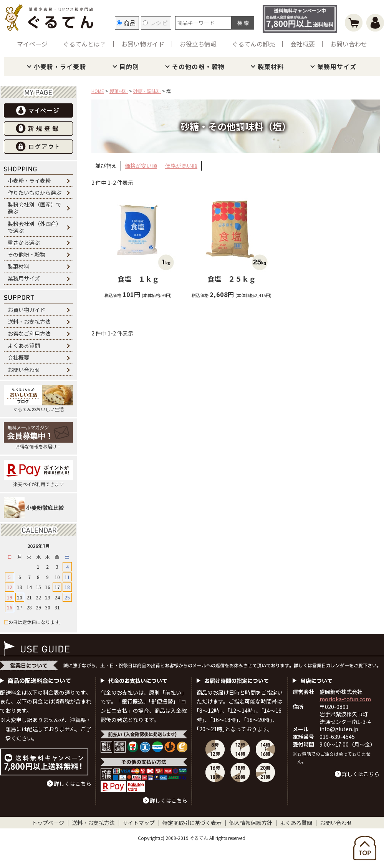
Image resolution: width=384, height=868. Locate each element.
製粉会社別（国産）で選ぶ (35, 208)
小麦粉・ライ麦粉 (60, 66)
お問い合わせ (349, 44)
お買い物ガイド (143, 44)
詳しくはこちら (73, 783)
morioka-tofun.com (345, 699)
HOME (98, 91)
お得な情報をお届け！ (38, 436)
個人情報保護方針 (251, 823)
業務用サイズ (337, 66)
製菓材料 (271, 66)
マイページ (32, 44)
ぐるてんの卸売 (253, 44)
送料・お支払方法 (29, 322)
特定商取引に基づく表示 (192, 823)
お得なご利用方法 (29, 334)
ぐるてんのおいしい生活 (38, 399)
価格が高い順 (181, 166)
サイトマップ (139, 823)
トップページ (48, 823)
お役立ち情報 (198, 44)
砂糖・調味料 (147, 91)
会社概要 (303, 44)
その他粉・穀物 (26, 254)
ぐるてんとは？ (84, 44)
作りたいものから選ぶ (35, 193)
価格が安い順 (141, 166)
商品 (126, 23)
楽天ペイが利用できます (38, 474)
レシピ (155, 23)
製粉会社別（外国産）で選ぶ (35, 227)
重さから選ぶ (24, 242)
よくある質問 (24, 345)
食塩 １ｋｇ (138, 279)
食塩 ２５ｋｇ (232, 279)
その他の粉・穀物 (198, 66)
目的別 (129, 66)
